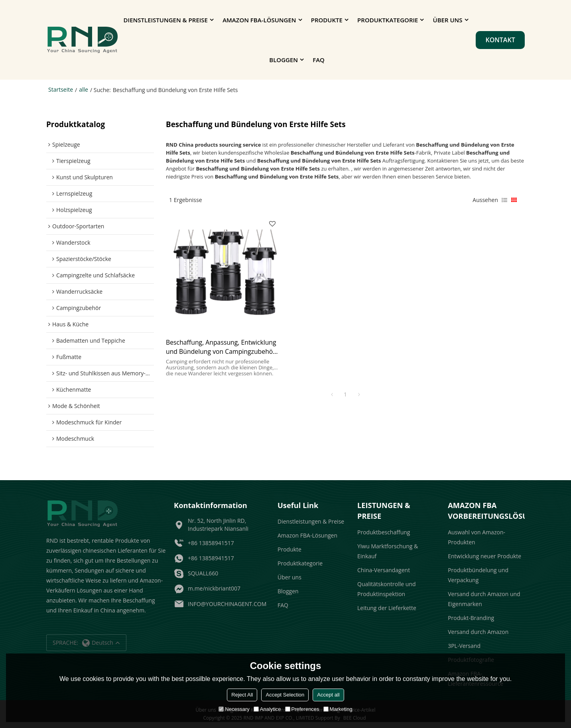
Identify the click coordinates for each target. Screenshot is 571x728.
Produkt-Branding (471, 618)
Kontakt (500, 40)
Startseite (61, 89)
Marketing (338, 709)
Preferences (302, 709)
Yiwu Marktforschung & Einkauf (388, 551)
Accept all (328, 695)
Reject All (242, 695)
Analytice (267, 709)
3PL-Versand (464, 646)
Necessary (234, 709)
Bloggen (284, 60)
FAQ (319, 60)
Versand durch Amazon (478, 632)
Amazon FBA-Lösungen (259, 20)
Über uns (448, 20)
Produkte (327, 20)
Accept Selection (285, 695)
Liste (504, 200)
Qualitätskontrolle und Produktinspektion (387, 589)
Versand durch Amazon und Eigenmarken (484, 599)
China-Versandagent (384, 570)
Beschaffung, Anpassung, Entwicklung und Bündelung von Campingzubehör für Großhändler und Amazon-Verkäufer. (221, 347)
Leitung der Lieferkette (387, 608)
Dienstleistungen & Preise (166, 20)
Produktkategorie (388, 20)
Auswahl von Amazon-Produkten (476, 537)
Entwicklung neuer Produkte (484, 556)
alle (84, 89)
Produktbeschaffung (384, 532)
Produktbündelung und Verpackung (478, 575)
